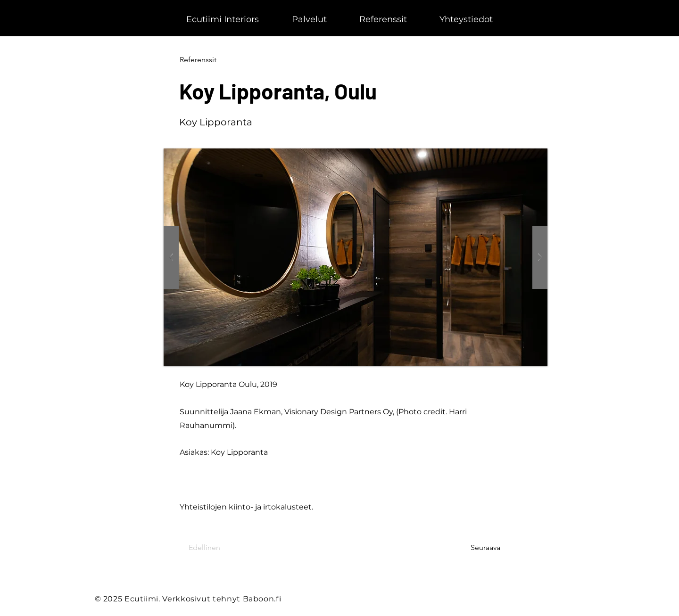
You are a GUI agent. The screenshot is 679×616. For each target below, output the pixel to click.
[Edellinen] (220, 548)
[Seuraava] (477, 548)
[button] (356, 257)
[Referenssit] (211, 60)
